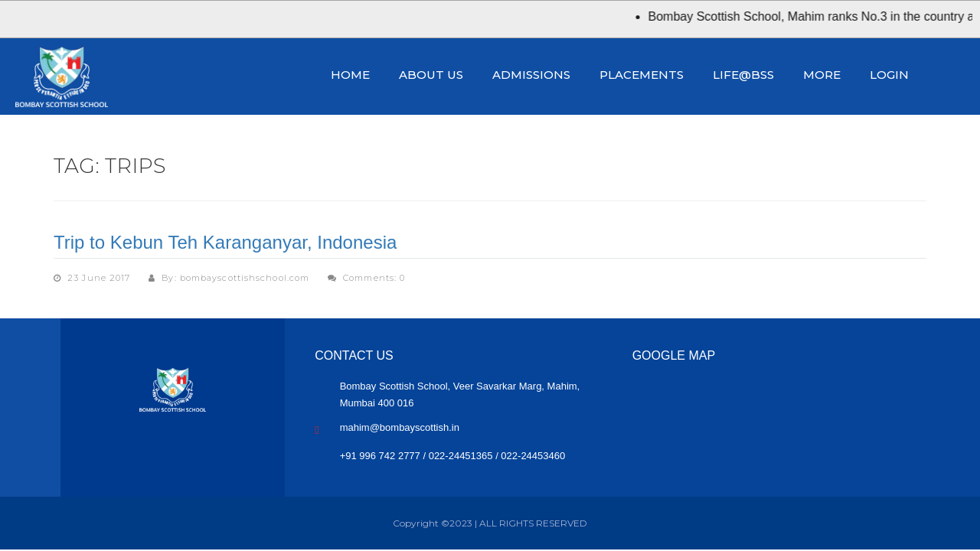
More (822, 75)
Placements (642, 75)
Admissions (531, 75)
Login (889, 75)
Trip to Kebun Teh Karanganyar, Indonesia (225, 242)
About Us (431, 75)
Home (350, 75)
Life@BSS (743, 75)
